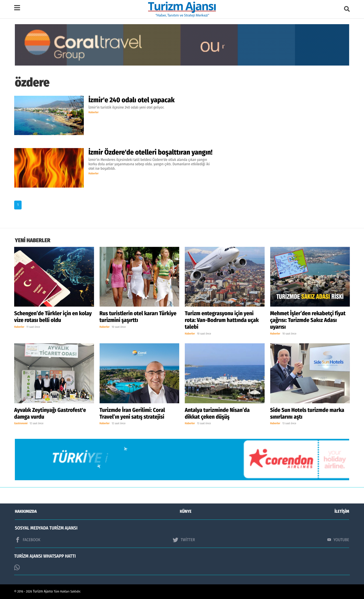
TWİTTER (184, 540)
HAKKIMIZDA (26, 511)
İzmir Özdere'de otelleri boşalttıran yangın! (150, 152)
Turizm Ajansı (43, 591)
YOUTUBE (338, 540)
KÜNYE (186, 511)
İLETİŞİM (342, 511)
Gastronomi (21, 424)
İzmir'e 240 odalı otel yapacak (132, 100)
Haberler (94, 113)
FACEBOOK (28, 540)
